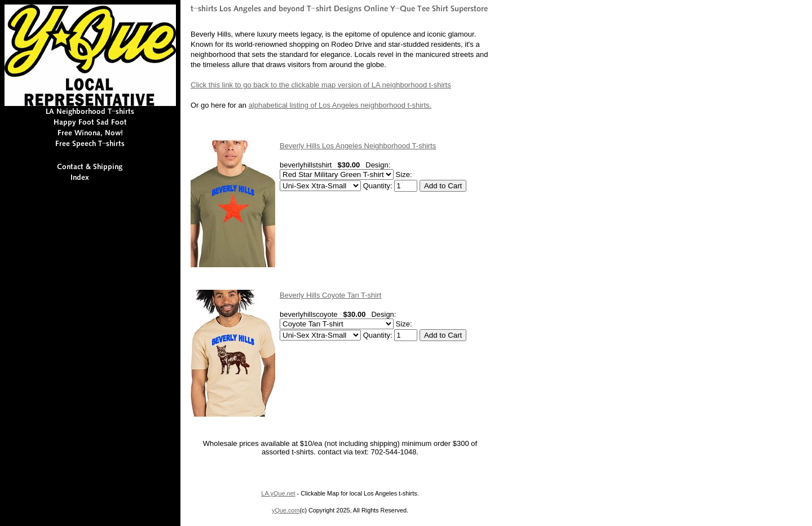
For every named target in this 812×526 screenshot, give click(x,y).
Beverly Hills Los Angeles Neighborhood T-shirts (358, 146)
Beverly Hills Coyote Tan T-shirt (330, 295)
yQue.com (286, 510)
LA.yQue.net (278, 493)
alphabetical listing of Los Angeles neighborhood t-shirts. (340, 105)
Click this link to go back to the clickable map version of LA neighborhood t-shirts (321, 85)
